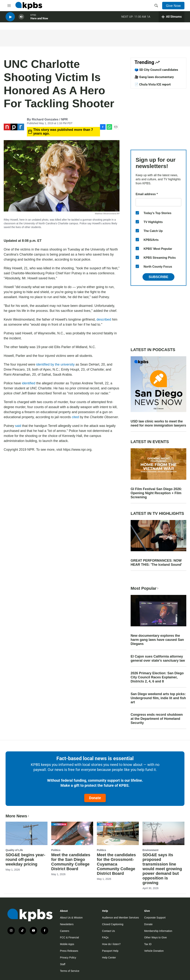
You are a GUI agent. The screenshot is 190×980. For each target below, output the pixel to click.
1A (149, 18)
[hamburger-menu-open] (9, 6)
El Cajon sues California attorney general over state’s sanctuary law (158, 658)
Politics (56, 850)
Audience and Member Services (120, 918)
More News (18, 816)
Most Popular (145, 588)
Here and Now (39, 20)
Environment (150, 850)
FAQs (105, 937)
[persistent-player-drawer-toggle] (172, 19)
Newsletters (67, 924)
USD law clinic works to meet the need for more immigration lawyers (158, 423)
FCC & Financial (69, 937)
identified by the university (55, 364)
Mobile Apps (67, 944)
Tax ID (148, 944)
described (104, 319)
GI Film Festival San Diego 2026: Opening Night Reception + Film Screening (156, 493)
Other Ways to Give (155, 937)
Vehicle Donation (154, 951)
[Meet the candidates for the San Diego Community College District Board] (72, 833)
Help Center (109, 958)
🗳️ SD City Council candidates (156, 70)
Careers (65, 931)
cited (75, 417)
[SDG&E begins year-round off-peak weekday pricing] (27, 833)
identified (29, 383)
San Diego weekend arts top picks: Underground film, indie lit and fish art (158, 698)
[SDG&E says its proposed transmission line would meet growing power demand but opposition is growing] (163, 833)
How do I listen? (111, 944)
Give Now (173, 6)
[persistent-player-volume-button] (21, 19)
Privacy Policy (68, 958)
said (18, 426)
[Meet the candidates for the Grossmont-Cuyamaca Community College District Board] (118, 833)
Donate (95, 798)
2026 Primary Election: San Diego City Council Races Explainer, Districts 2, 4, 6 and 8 (157, 677)
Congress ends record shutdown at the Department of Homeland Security (157, 719)
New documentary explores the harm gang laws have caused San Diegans (157, 640)
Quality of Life (14, 850)
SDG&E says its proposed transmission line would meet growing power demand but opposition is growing (162, 869)
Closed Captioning (113, 924)
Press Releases (69, 951)
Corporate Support (155, 918)
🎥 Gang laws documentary (154, 77)
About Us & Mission (71, 918)
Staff (63, 964)
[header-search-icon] (156, 6)
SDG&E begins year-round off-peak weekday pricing (25, 859)
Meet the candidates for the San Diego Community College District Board (71, 862)
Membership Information (158, 931)
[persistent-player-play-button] (10, 19)
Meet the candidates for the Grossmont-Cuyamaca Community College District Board (116, 864)
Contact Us (108, 931)
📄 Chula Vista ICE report (153, 84)
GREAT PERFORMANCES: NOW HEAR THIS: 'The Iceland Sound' (156, 563)
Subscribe (158, 277)
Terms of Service (70, 971)
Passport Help (110, 951)
